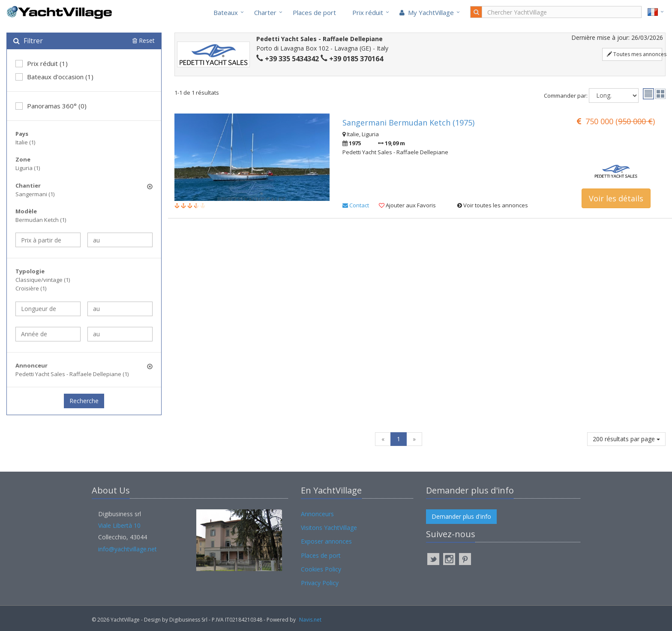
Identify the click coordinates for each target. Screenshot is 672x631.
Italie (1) (25, 142)
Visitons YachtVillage (329, 528)
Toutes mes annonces (634, 54)
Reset (144, 40)
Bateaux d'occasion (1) (54, 77)
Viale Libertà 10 (119, 525)
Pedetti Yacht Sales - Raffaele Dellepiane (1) (72, 374)
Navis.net (310, 620)
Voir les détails (616, 198)
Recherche (84, 401)
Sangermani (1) (35, 194)
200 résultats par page (626, 439)
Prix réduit (368, 12)
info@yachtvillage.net (127, 549)
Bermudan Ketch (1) (41, 220)
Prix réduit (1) (42, 63)
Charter (265, 12)
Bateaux (226, 12)
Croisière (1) (31, 288)
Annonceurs (317, 514)
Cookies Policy (321, 569)
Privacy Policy (320, 583)
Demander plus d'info (461, 516)
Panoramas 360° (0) (51, 106)
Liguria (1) (28, 168)
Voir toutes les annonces (493, 205)
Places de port (314, 12)
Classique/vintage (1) (43, 280)
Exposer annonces (326, 541)
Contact (356, 205)
